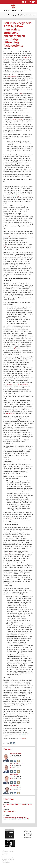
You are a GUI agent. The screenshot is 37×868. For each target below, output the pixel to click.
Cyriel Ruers (14, 775)
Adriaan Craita (15, 785)
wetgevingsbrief (8, 553)
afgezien (12, 518)
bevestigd (13, 348)
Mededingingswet (18, 119)
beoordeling (15, 196)
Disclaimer (5, 854)
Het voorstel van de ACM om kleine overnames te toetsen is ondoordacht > (17, 818)
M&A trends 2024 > (9, 812)
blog (5, 246)
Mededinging (12, 15)
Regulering (22, 15)
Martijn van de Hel (16, 753)
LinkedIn (23, 739)
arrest (11, 256)
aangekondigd (10, 413)
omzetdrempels (8, 388)
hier (25, 57)
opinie (21, 94)
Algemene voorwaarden (8, 851)
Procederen (31, 15)
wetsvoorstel (12, 76)
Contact (4, 850)
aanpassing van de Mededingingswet (17, 384)
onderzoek (7, 237)
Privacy (4, 853)
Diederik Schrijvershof (17, 764)
